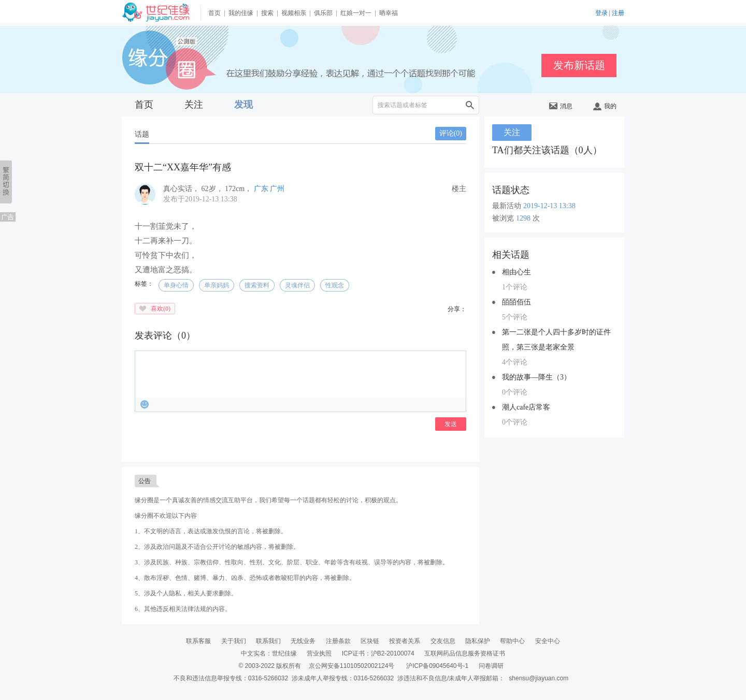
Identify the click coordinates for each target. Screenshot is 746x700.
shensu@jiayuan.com (539, 678)
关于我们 (234, 641)
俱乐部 (323, 13)
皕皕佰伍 (517, 302)
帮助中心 (512, 641)
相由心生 (517, 272)
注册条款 (338, 641)
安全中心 (548, 641)
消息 (561, 106)
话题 (142, 134)
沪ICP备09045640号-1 (437, 666)
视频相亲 (294, 13)
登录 (601, 13)
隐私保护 (478, 641)
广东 (261, 189)
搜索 (267, 13)
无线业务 (303, 641)
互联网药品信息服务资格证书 (465, 653)
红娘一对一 (356, 13)
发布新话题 (579, 65)
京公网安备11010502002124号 (352, 666)
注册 (618, 13)
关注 (194, 105)
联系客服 (198, 641)
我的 (605, 106)
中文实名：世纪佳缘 (269, 653)
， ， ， (209, 189)
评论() (451, 133)
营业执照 (319, 653)
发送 (451, 424)
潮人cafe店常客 (526, 407)
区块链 (370, 641)
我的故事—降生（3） (536, 377)
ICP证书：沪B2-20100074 (378, 653)
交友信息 (443, 641)
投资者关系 (405, 641)
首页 (214, 13)
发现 (243, 105)
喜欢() (161, 309)
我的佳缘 (241, 13)
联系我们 (268, 641)
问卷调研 (491, 666)
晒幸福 (389, 13)
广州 (277, 189)
